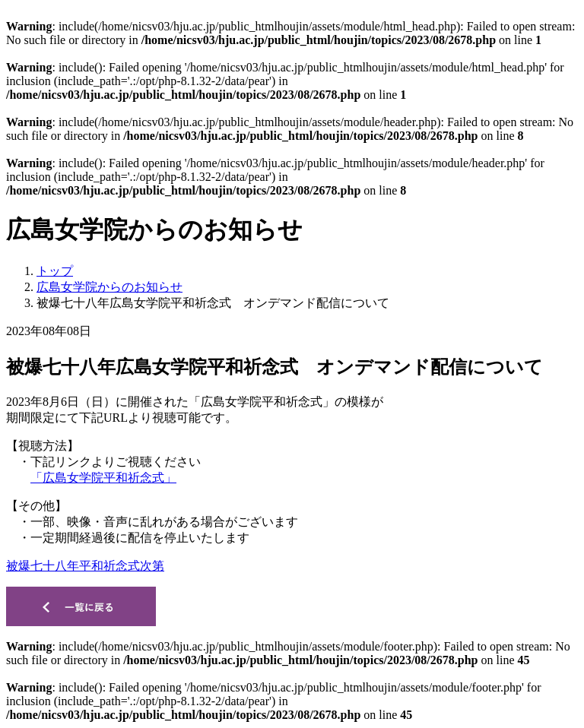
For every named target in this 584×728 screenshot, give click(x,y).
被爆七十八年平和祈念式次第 (85, 566)
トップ (55, 271)
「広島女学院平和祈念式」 (103, 478)
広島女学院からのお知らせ (109, 287)
